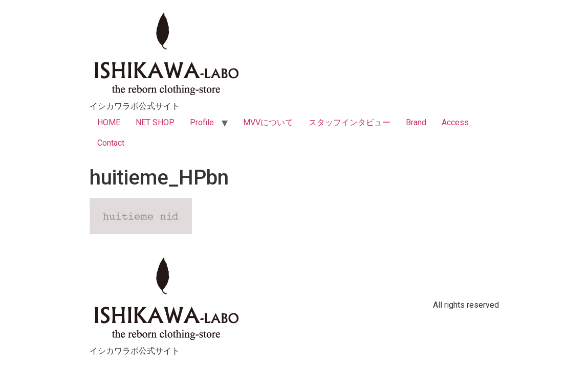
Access (455, 122)
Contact (111, 143)
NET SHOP (155, 122)
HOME (109, 122)
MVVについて (268, 122)
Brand (416, 122)
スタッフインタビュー (350, 122)
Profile (202, 122)
